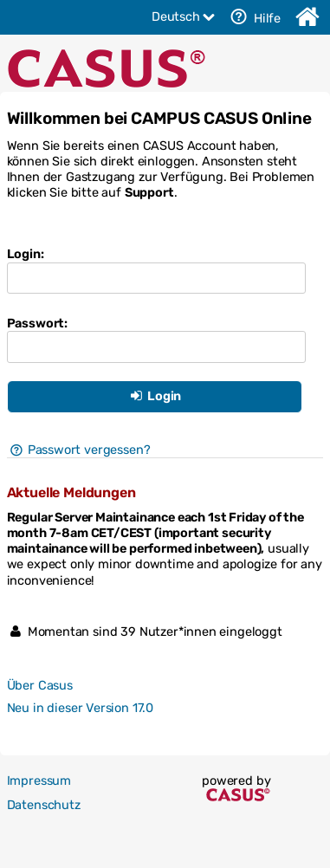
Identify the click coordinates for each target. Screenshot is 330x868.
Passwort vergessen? (79, 450)
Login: (26, 254)
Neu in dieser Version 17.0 (80, 708)
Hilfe (253, 16)
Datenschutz (44, 805)
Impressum (39, 781)
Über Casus (40, 685)
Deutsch (184, 16)
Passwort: (37, 323)
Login (154, 396)
